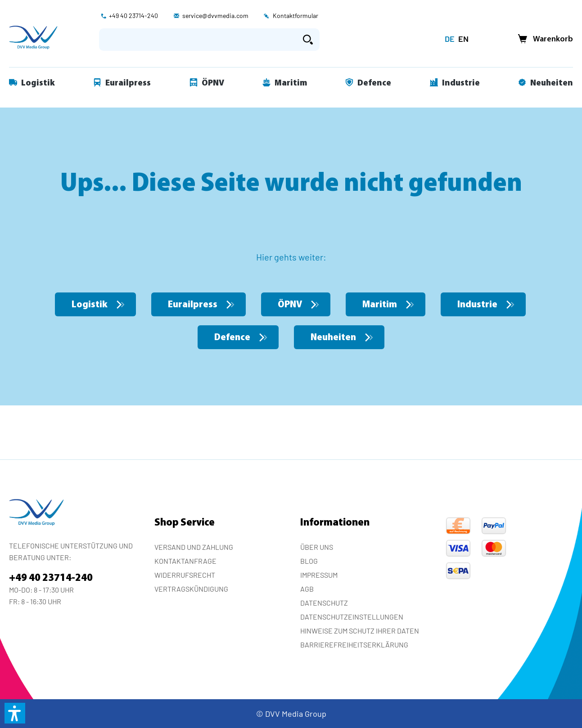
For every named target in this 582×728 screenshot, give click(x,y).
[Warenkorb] (543, 39)
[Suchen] (308, 40)
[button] (15, 713)
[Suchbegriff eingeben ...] (198, 40)
